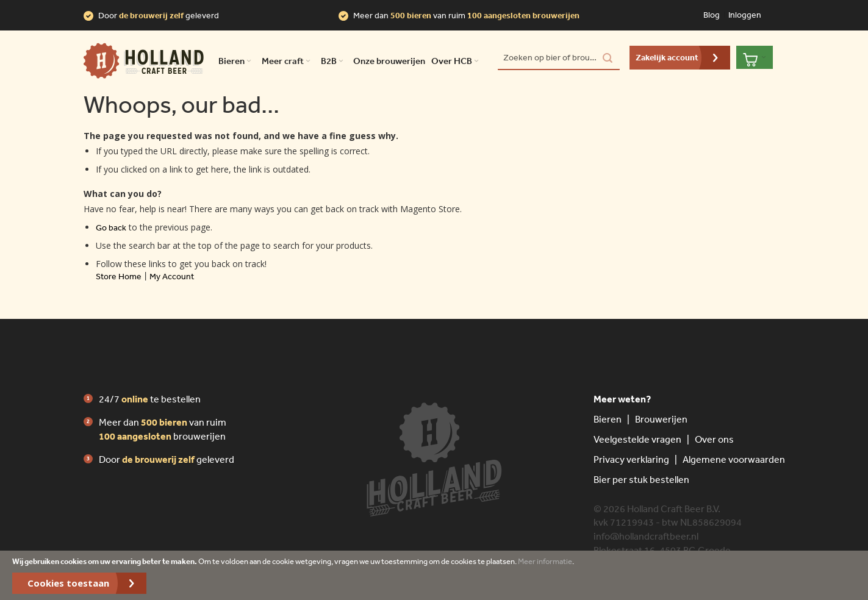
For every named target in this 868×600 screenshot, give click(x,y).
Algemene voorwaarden (734, 459)
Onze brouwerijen (389, 61)
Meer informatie (545, 561)
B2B (334, 61)
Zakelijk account (667, 57)
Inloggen (745, 15)
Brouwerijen (661, 419)
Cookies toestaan (68, 583)
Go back (111, 227)
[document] (434, 575)
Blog (712, 15)
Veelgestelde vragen (637, 439)
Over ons (714, 439)
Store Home (119, 276)
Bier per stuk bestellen (641, 479)
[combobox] (559, 58)
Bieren (608, 419)
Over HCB (457, 61)
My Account (172, 276)
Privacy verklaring (631, 459)
